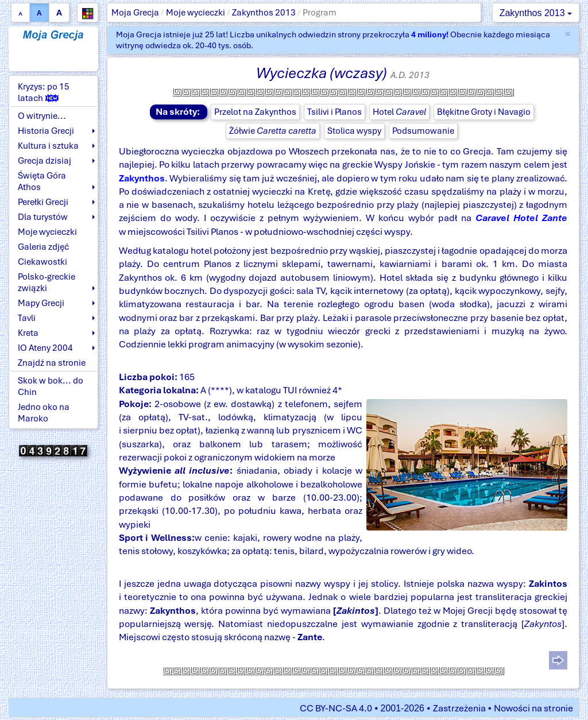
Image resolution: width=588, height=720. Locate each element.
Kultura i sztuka (48, 146)
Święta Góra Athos (42, 181)
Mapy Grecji (41, 303)
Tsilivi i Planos (334, 112)
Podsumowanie (423, 131)
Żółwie (273, 131)
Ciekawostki (42, 262)
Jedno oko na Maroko (44, 413)
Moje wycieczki (196, 13)
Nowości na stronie (533, 708)
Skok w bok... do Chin (51, 386)
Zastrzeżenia (459, 708)
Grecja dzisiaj (45, 161)
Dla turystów (43, 217)
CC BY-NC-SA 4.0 (336, 708)
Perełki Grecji (43, 202)
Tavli (27, 318)
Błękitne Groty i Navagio (484, 112)
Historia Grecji (46, 131)
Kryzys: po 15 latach (44, 92)
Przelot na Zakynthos (255, 112)
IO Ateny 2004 (45, 348)
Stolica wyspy (354, 131)
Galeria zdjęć (43, 247)
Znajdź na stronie (52, 363)
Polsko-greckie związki (47, 282)
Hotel (399, 112)
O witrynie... (42, 116)
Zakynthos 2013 (264, 13)
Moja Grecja (135, 13)
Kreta (28, 333)
